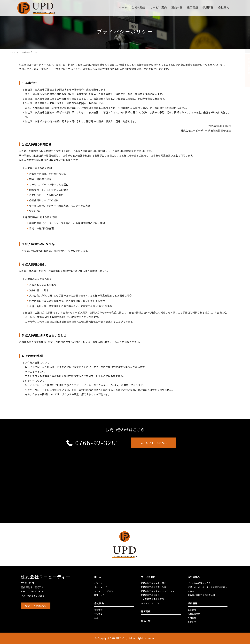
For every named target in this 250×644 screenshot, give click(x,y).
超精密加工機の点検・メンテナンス (158, 591)
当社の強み (139, 7)
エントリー (193, 622)
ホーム (123, 7)
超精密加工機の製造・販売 (154, 583)
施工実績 (193, 7)
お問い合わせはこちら (36, 606)
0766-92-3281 (92, 443)
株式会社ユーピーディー (46, 577)
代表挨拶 (98, 610)
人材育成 (192, 618)
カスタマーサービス (150, 603)
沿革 (96, 618)
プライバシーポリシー (105, 591)
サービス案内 (159, 7)
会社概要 (98, 614)
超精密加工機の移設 (150, 595)
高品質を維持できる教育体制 (201, 595)
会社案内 (224, 7)
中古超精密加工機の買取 (152, 599)
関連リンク (100, 595)
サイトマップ (101, 587)
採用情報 (208, 7)
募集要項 (192, 610)
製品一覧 (177, 7)
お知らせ (98, 583)
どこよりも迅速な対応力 (199, 583)
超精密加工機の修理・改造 (154, 587)
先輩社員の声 (194, 614)
